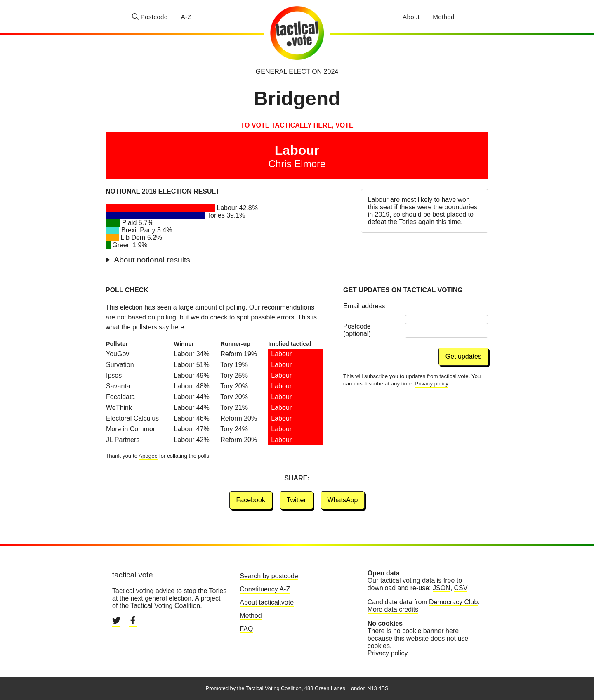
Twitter (296, 500)
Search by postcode (269, 576)
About (411, 17)
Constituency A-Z (265, 589)
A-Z (186, 17)
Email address (364, 306)
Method (444, 17)
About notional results (152, 260)
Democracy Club (453, 602)
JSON (442, 588)
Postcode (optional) (357, 330)
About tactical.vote (267, 602)
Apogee (148, 456)
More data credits (393, 609)
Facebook (251, 500)
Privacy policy (431, 384)
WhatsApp (343, 500)
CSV (461, 588)
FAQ (246, 629)
